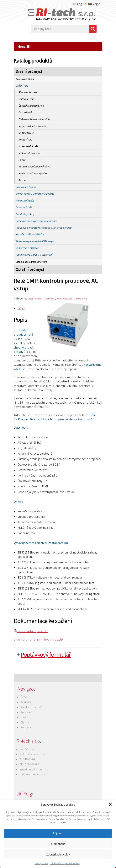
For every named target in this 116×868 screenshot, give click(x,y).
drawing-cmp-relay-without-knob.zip (38, 639)
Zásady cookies (42, 863)
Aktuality (26, 702)
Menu (24, 47)
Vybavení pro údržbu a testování (34, 255)
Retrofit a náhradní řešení (30, 234)
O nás (24, 717)
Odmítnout (58, 844)
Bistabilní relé (26, 99)
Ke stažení (27, 712)
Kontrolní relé (30, 146)
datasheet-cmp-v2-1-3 (33, 631)
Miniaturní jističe (25, 201)
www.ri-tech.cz (36, 774)
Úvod (24, 697)
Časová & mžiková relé (31, 106)
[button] (110, 804)
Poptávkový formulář (46, 655)
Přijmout (58, 833)
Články (25, 722)
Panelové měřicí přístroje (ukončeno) (36, 221)
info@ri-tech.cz (38, 769)
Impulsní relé (26, 133)
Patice (22, 160)
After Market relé (28, 92)
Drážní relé (22, 86)
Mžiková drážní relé (29, 153)
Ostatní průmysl (30, 269)
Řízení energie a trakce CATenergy (35, 241)
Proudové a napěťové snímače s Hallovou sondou (44, 228)
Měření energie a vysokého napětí (35, 194)
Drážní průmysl (29, 71)
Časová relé (25, 112)
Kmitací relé (25, 140)
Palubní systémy (25, 214)
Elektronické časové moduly (34, 119)
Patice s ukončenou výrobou (34, 166)
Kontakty (26, 727)
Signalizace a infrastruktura (31, 262)
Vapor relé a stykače (27, 248)
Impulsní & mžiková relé (32, 126)
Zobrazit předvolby (58, 854)
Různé (22, 180)
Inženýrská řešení (26, 187)
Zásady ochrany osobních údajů (65, 863)
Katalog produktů (31, 707)
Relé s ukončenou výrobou (33, 173)
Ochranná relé (24, 207)
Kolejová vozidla (25, 79)
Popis (21, 308)
